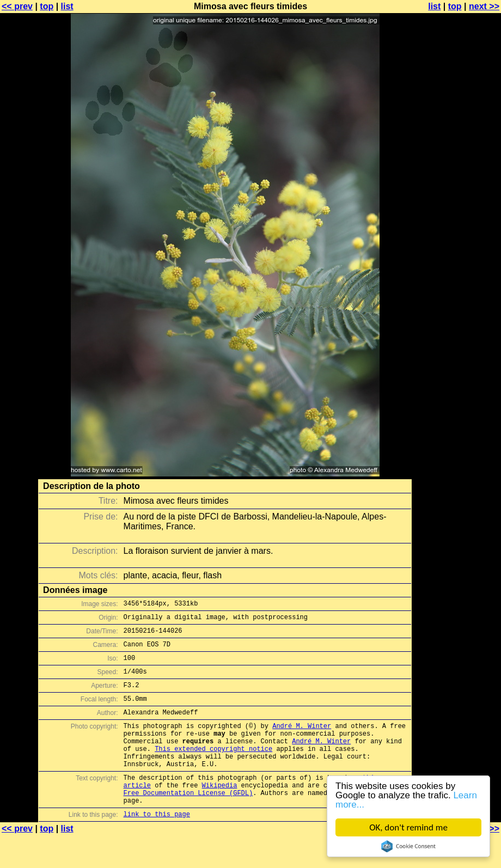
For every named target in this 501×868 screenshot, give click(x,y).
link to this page (157, 846)
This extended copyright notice (213, 770)
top (47, 6)
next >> (484, 6)
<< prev (17, 6)
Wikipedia (220, 813)
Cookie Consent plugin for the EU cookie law (408, 846)
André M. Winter (302, 742)
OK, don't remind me (408, 827)
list (67, 6)
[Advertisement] (457, 270)
